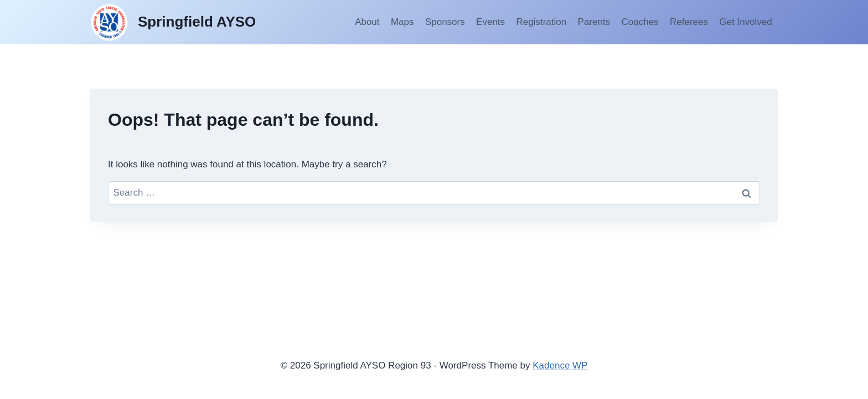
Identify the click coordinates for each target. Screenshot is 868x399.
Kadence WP (560, 365)
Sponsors (445, 22)
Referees (689, 22)
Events (490, 22)
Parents (594, 22)
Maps (402, 22)
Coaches (640, 22)
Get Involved (745, 22)
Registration (541, 22)
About (367, 22)
